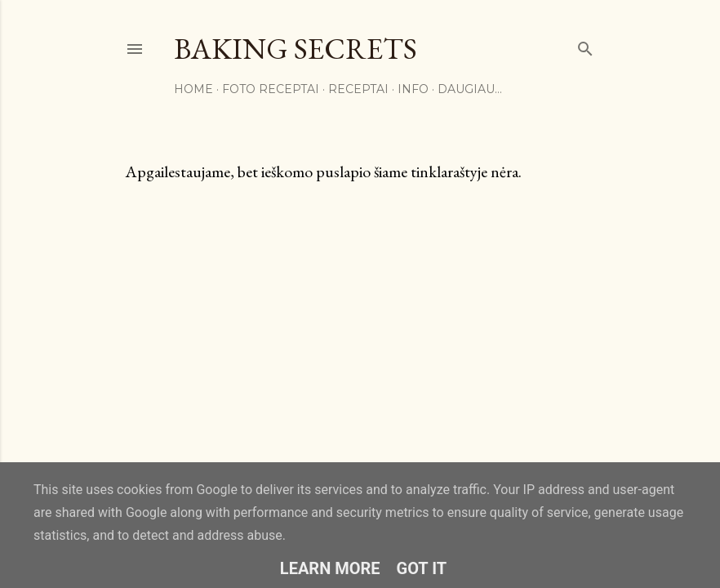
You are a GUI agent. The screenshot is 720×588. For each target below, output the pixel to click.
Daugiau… (470, 89)
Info (413, 89)
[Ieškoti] (585, 45)
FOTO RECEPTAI (271, 89)
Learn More (330, 568)
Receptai (358, 89)
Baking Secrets (296, 49)
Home (193, 89)
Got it (422, 568)
